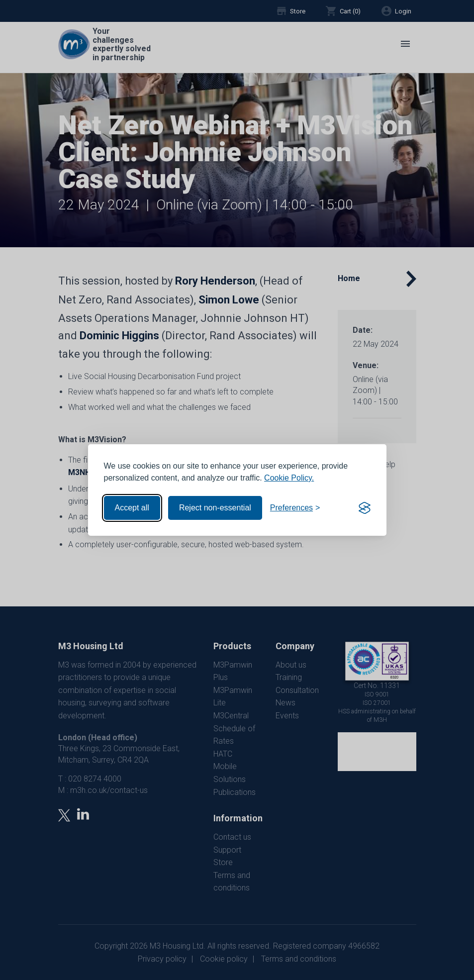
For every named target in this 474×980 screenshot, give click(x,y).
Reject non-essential (215, 508)
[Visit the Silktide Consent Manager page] (365, 508)
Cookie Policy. (289, 478)
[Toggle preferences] (295, 508)
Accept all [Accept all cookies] (132, 508)
